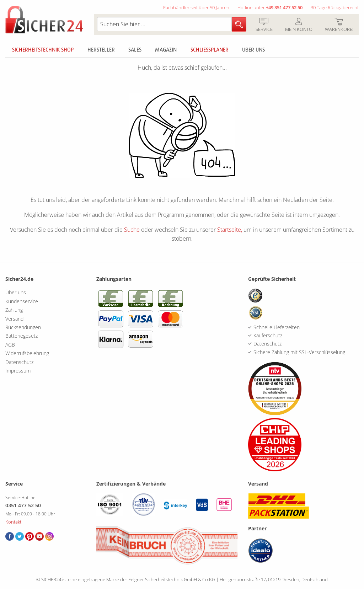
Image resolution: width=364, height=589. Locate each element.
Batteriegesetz (22, 336)
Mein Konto (299, 25)
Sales (135, 50)
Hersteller (101, 50)
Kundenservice (22, 301)
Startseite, (230, 230)
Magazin (166, 50)
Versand (14, 319)
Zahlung (14, 310)
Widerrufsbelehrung (27, 353)
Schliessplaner (210, 50)
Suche (132, 230)
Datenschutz (19, 362)
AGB (10, 345)
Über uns (253, 50)
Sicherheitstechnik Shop (43, 50)
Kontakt (13, 522)
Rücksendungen (23, 327)
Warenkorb (339, 25)
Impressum (18, 371)
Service (264, 25)
